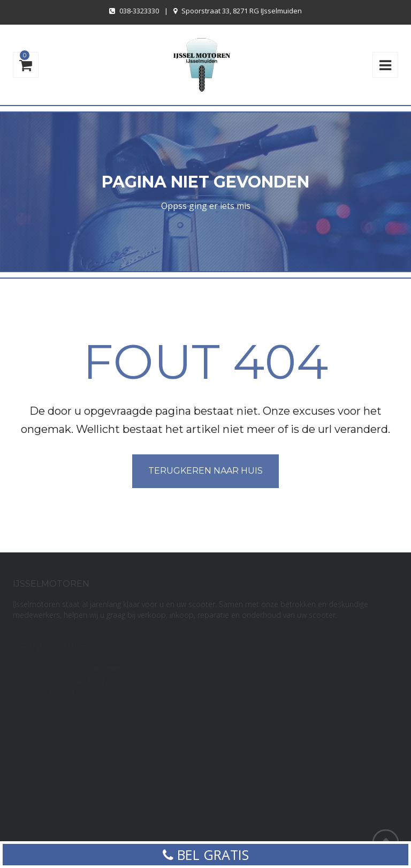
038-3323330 (139, 11)
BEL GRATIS (206, 855)
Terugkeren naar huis (205, 471)
